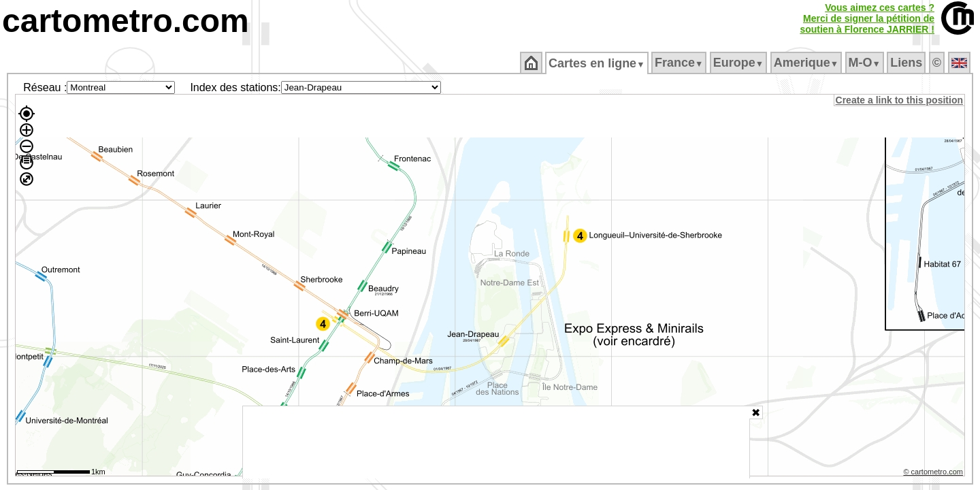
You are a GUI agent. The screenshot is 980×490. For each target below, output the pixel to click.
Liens (908, 63)
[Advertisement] (496, 442)
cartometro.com (126, 21)
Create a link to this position (900, 100)
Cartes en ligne (598, 63)
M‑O (865, 63)
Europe (739, 63)
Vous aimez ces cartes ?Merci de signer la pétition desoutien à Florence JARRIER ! (867, 18)
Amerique (807, 63)
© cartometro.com (934, 474)
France (680, 63)
